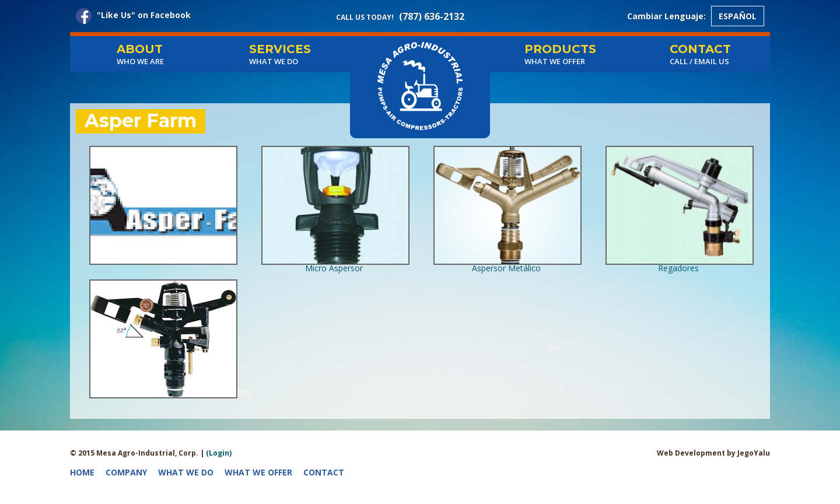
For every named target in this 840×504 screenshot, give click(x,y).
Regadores (678, 268)
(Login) (219, 453)
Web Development (692, 453)
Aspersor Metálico (506, 268)
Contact (324, 472)
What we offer (258, 472)
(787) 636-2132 (432, 16)
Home (82, 472)
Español (738, 16)
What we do (186, 472)
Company (126, 472)
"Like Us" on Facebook (133, 16)
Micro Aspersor (334, 268)
